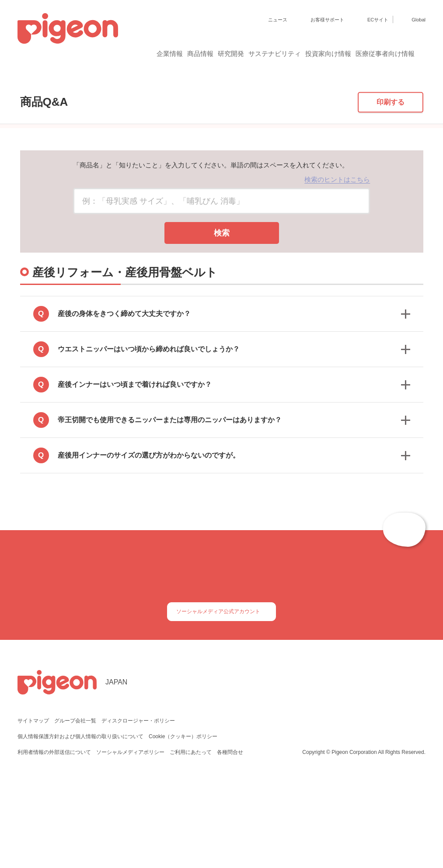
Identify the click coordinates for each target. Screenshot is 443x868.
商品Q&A (46, 86)
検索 (222, 309)
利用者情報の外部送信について (54, 842)
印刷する (391, 178)
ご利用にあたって (190, 842)
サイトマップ (33, 810)
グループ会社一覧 (75, 810)
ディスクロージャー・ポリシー (137, 810)
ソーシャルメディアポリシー (130, 842)
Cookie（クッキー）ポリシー (183, 826)
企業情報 (103, 54)
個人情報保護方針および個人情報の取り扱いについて (80, 826)
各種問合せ (229, 842)
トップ (14, 86)
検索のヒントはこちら (337, 256)
